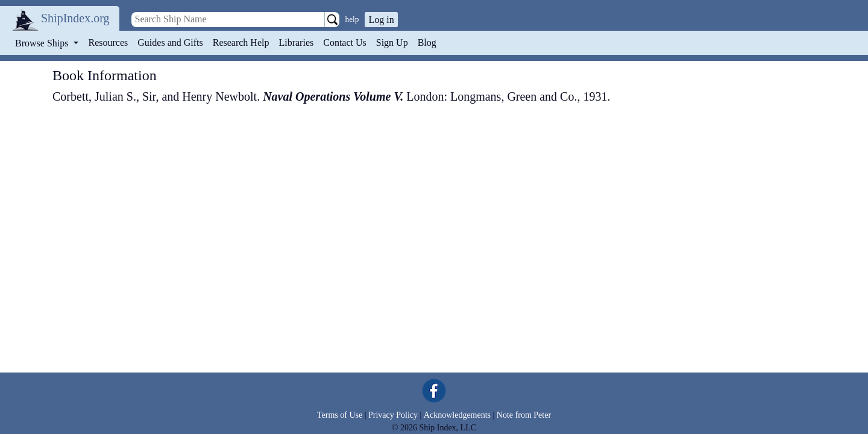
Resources (108, 42)
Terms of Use (340, 415)
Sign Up (392, 42)
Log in (381, 20)
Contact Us (345, 42)
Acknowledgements (457, 415)
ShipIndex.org (75, 18)
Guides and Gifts (170, 42)
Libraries (296, 42)
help (352, 19)
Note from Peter (524, 415)
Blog (427, 42)
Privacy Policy (393, 415)
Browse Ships (43, 43)
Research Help (241, 42)
